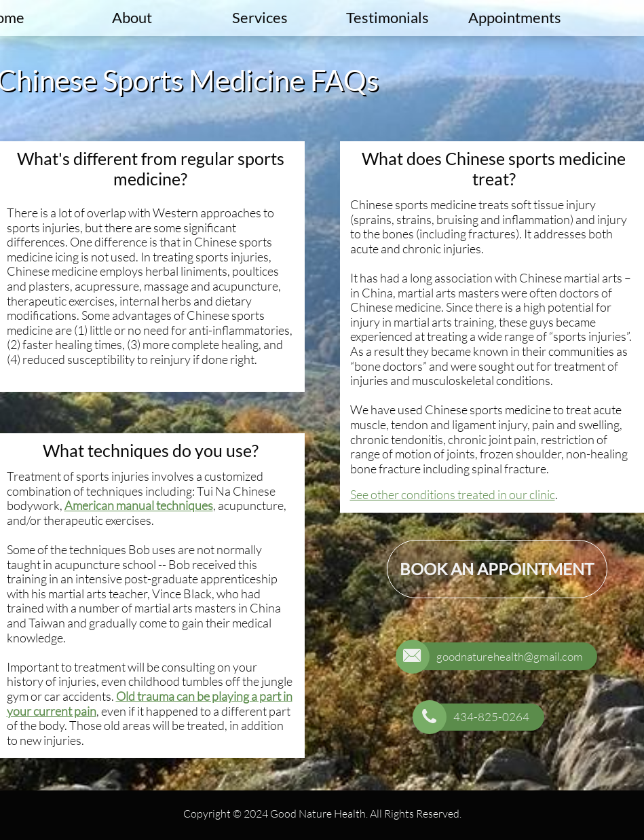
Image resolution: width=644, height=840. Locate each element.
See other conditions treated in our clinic (453, 494)
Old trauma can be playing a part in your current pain (150, 704)
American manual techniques (139, 505)
